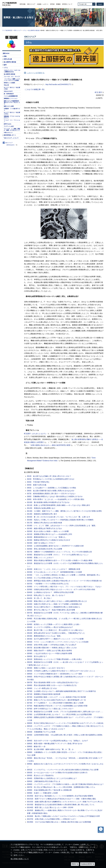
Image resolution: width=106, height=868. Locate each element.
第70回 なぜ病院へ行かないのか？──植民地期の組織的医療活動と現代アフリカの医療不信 (61, 691)
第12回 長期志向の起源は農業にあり (41, 508)
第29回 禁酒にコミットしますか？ (40, 558)
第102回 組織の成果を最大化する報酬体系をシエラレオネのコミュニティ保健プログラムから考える (65, 802)
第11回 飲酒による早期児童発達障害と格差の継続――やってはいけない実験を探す (59, 505)
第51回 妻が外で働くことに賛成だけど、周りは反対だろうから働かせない (55, 630)
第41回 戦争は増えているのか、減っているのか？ (46, 595)
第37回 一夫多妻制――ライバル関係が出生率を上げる (48, 584)
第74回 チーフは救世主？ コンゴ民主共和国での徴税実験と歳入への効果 (55, 703)
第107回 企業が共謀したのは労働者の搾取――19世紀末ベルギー (52, 819)
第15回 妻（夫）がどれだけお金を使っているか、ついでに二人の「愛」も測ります (59, 517)
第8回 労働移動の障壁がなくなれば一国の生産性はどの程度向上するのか (55, 496)
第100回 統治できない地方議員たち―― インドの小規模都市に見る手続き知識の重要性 (60, 796)
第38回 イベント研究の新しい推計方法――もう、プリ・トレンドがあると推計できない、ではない (64, 587)
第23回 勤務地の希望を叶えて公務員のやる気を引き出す (49, 540)
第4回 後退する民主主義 (37, 485)
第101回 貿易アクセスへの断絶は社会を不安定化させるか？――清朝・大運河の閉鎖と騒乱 (62, 799)
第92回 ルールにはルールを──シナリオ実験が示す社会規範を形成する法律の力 (57, 773)
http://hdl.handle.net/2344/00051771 (58, 84)
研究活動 (23, 4)
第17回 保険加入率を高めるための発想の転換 (45, 523)
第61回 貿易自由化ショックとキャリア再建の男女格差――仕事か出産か (55, 659)
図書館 (58, 4)
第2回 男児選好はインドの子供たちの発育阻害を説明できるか (51, 479)
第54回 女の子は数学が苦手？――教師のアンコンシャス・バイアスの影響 (55, 639)
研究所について (67, 4)
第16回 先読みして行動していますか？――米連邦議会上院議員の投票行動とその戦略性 (60, 520)
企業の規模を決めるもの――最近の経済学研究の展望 (50, 445)
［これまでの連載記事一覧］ (35, 89)
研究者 (52, 4)
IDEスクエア (31, 4)
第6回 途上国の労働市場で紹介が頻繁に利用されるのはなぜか (51, 491)
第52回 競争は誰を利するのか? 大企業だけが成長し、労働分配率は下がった (56, 633)
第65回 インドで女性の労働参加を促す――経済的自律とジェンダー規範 (55, 674)
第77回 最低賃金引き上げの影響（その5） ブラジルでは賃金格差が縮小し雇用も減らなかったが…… (65, 712)
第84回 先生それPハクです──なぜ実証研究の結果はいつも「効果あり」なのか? (58, 741)
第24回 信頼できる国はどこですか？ (41, 543)
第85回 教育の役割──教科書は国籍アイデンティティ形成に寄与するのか (55, 744)
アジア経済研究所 (7, 30)
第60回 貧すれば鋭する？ (37, 656)
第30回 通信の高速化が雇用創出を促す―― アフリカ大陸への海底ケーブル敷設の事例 (60, 560)
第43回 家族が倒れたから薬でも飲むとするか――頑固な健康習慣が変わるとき (57, 601)
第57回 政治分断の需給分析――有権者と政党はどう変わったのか (52, 648)
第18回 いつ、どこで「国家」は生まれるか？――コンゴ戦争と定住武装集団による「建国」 (62, 526)
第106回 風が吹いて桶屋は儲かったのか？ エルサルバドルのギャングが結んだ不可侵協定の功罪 (63, 816)
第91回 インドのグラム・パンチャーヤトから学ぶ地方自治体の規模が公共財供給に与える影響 (63, 770)
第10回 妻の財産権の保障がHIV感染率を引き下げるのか (48, 502)
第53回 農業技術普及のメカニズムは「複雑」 (45, 636)
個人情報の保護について (20, 859)
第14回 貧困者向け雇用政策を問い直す (42, 514)
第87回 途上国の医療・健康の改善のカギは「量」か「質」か (50, 749)
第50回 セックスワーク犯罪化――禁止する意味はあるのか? (50, 627)
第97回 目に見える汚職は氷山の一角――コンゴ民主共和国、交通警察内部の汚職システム (61, 787)
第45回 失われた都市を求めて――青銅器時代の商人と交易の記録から (54, 607)
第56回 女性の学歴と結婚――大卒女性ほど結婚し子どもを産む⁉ (52, 645)
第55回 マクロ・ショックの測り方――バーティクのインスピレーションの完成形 (58, 642)
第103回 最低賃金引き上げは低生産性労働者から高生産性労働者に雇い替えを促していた (61, 805)
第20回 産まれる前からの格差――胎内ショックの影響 (48, 531)
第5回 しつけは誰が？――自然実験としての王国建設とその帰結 (52, 488)
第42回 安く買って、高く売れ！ (40, 598)
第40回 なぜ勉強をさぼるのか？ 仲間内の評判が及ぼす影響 (50, 592)
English (100, 4)
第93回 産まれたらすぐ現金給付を (40, 775)
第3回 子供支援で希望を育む (38, 482)
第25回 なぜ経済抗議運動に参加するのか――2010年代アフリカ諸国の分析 (55, 546)
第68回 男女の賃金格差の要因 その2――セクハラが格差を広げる (52, 685)
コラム (25, 30)
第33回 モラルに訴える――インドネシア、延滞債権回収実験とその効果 (55, 572)
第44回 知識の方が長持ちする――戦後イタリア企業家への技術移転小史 (55, 604)
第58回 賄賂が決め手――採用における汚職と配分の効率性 (50, 651)
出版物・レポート (43, 4)
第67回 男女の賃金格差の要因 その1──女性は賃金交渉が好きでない (53, 682)
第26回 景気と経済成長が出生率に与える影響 (45, 549)
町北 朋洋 (98, 92)
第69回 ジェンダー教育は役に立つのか (42, 688)
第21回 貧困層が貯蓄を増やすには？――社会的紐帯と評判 (50, 534)
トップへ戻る (101, 830)
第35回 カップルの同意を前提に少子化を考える (45, 578)
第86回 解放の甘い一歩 (36, 746)
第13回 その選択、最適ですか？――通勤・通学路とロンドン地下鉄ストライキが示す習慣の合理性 (64, 511)
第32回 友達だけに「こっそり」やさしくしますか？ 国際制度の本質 (54, 569)
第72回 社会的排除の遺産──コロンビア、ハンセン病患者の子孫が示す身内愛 (56, 697)
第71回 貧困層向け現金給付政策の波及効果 (44, 694)
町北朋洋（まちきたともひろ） (36, 434)
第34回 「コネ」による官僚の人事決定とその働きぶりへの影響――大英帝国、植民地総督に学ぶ (64, 575)
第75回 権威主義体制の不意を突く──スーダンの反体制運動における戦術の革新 (57, 706)
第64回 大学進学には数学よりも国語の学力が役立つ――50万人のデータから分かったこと (61, 671)
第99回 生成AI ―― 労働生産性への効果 (42, 793)
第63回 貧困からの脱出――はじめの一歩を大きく (46, 668)
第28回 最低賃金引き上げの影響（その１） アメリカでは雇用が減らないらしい (58, 555)
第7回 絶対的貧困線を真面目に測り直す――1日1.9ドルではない (51, 494)
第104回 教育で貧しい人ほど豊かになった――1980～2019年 (50, 807)
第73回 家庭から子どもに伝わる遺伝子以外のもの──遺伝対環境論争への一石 (56, 700)
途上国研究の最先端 (34, 30)
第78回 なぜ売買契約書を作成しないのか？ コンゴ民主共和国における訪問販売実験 (59, 714)
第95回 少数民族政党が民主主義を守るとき (44, 781)
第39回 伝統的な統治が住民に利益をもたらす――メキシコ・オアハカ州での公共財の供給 (61, 589)
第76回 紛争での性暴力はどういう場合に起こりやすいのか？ (50, 709)
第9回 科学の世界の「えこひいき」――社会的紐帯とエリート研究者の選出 (56, 499)
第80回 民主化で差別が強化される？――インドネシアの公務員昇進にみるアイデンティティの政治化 (65, 723)
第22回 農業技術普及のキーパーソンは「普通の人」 (47, 537)
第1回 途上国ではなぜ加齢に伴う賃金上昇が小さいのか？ (49, 476)
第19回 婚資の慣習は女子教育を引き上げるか (45, 528)
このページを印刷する (36, 73)
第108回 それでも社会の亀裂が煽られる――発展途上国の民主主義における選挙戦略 (59, 822)
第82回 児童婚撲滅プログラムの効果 (41, 732)
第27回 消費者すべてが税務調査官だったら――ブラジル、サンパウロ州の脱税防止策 (59, 552)
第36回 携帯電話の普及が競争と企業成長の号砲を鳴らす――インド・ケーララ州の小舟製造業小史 (64, 581)
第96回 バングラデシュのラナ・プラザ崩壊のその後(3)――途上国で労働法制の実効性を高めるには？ (65, 784)
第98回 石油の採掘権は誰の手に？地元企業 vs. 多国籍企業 (49, 790)
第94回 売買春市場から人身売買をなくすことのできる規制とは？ (52, 778)
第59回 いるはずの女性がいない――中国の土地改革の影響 (50, 653)
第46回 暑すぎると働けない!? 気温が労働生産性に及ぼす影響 (51, 610)
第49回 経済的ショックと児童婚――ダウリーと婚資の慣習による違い (54, 624)
